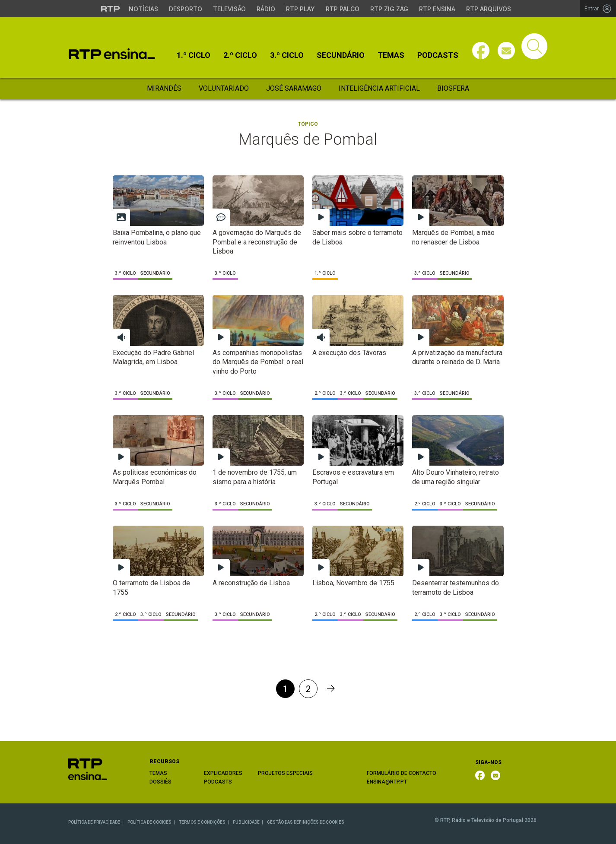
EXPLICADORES (223, 773)
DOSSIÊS (160, 782)
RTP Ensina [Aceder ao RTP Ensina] (437, 9)
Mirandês (164, 88)
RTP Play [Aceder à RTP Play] (300, 9)
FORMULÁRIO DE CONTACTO (402, 773)
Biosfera (453, 88)
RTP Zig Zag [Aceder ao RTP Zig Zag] (389, 9)
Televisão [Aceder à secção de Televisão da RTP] (229, 9)
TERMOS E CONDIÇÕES (202, 822)
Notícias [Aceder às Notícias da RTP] (143, 9)
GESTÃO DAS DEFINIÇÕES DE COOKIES (306, 822)
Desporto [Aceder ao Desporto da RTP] (186, 9)
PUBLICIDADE (246, 822)
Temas (391, 55)
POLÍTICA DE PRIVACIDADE (94, 822)
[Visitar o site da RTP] (111, 9)
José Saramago (294, 88)
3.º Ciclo (287, 55)
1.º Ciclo (194, 55)
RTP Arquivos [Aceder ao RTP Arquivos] (489, 9)
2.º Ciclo (240, 55)
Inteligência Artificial (379, 88)
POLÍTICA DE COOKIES (149, 822)
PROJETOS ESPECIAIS (285, 773)
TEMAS (158, 773)
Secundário (341, 55)
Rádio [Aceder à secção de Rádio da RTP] (266, 9)
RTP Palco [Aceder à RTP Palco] (343, 9)
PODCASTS (218, 782)
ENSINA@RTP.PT (387, 782)
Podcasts (438, 55)
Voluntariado (224, 88)
